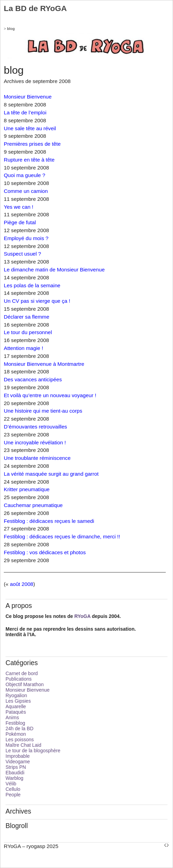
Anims (12, 717)
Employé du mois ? (26, 238)
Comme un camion (26, 191)
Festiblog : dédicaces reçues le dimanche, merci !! (62, 536)
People (13, 795)
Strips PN (16, 767)
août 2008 (22, 584)
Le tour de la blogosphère (33, 751)
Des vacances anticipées (33, 379)
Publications (19, 679)
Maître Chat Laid (23, 745)
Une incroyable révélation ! (35, 442)
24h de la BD (20, 728)
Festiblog (15, 723)
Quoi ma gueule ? (25, 175)
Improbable (18, 756)
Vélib (11, 784)
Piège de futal (20, 222)
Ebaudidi (15, 773)
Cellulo (13, 789)
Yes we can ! (19, 207)
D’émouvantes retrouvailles (35, 427)
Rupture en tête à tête (29, 160)
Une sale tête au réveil (30, 128)
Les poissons (20, 740)
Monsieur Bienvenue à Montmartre (44, 364)
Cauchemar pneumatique (33, 505)
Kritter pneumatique (27, 489)
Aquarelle (16, 706)
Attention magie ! (23, 348)
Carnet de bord (22, 673)
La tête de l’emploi (25, 112)
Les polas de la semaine (32, 285)
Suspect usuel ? (22, 254)
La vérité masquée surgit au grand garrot (51, 474)
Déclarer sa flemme (27, 317)
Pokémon (16, 734)
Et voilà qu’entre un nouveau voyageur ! (50, 395)
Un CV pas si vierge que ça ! (37, 301)
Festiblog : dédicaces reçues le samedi (49, 521)
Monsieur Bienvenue (28, 97)
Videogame (18, 762)
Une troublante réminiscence (37, 458)
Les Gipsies (18, 701)
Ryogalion (16, 695)
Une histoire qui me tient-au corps (43, 411)
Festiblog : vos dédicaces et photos (45, 552)
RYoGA (82, 616)
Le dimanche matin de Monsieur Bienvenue (54, 270)
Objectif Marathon (25, 684)
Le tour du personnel (28, 332)
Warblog (15, 778)
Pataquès (16, 712)
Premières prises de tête (32, 144)
